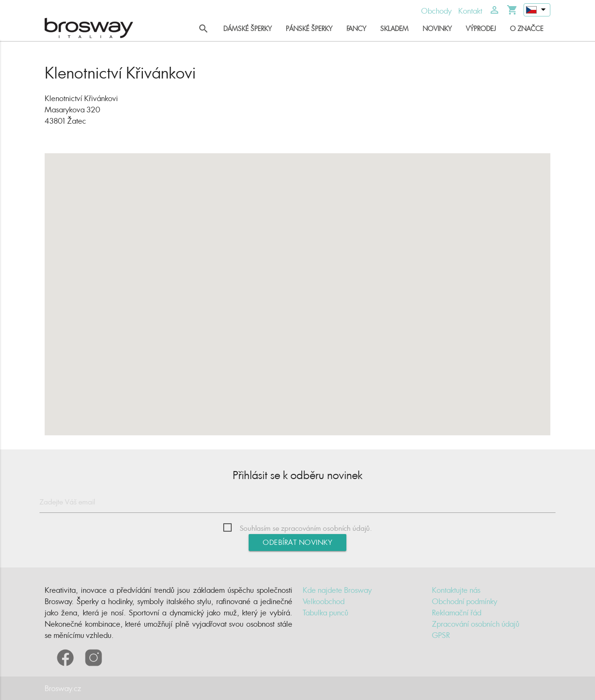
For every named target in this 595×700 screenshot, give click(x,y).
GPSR (441, 635)
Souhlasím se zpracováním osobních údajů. (306, 528)
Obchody (436, 11)
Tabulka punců (325, 613)
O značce (527, 28)
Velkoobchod (324, 601)
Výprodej (481, 28)
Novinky (437, 28)
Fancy (356, 28)
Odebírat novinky (297, 542)
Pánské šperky (309, 28)
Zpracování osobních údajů (476, 624)
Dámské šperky (247, 28)
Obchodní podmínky (465, 601)
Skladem (394, 28)
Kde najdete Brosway (337, 590)
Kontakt (470, 11)
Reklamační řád (457, 613)
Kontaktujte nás (456, 590)
